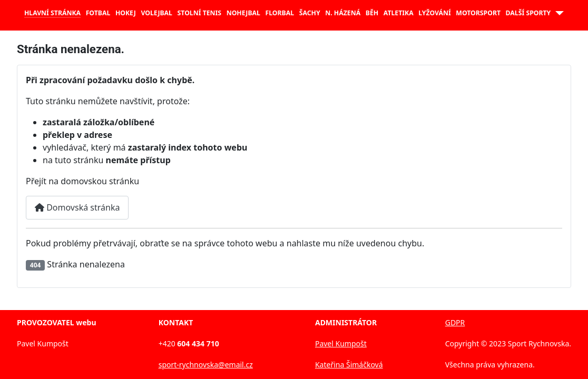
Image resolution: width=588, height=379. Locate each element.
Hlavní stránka (52, 13)
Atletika (399, 13)
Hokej (126, 13)
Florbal (280, 13)
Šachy (310, 13)
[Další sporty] (557, 13)
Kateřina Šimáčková (349, 365)
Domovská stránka (77, 207)
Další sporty (528, 13)
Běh (372, 13)
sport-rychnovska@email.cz (206, 365)
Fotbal (98, 13)
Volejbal (156, 13)
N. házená (343, 13)
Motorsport (478, 13)
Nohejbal (243, 13)
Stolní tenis (200, 13)
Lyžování (434, 13)
